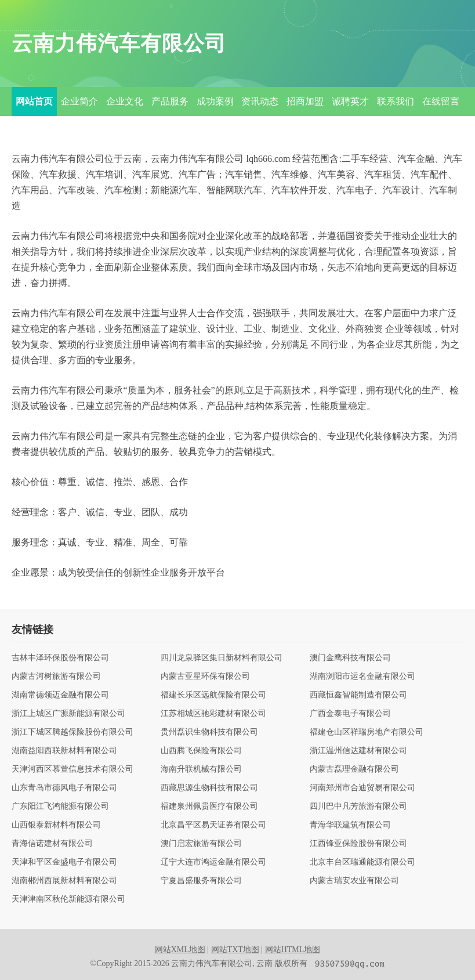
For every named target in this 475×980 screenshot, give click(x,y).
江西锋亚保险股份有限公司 (358, 844)
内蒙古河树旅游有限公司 (56, 677)
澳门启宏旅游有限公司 (201, 844)
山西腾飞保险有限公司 (201, 751)
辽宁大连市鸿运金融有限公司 (213, 862)
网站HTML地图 (293, 950)
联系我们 (396, 101)
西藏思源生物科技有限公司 (209, 788)
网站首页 (34, 101)
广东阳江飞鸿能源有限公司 (60, 807)
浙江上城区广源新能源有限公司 (68, 714)
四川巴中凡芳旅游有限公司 (358, 807)
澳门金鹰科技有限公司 (350, 658)
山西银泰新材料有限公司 (56, 825)
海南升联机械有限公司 (201, 769)
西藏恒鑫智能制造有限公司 (358, 695)
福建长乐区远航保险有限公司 (213, 695)
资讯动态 (260, 101)
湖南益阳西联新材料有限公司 (64, 751)
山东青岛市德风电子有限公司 (64, 788)
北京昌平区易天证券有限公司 (213, 825)
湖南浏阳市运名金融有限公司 (362, 677)
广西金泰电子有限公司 (350, 714)
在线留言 (441, 101)
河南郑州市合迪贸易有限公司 (362, 788)
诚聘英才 (350, 101)
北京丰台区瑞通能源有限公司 (362, 862)
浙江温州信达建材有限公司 (358, 751)
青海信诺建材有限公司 (52, 844)
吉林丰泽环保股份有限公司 (60, 658)
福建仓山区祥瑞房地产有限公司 (367, 732)
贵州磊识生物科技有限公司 (209, 732)
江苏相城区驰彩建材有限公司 (213, 714)
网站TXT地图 (235, 950)
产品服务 (170, 101)
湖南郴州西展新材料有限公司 (64, 881)
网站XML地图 (180, 950)
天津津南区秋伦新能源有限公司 (68, 899)
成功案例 (215, 101)
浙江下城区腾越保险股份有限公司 (72, 732)
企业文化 (125, 101)
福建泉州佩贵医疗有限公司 (209, 807)
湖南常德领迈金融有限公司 (60, 695)
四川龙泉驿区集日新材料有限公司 (222, 658)
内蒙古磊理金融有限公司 (354, 769)
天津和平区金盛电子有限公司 (64, 862)
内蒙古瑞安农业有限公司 (354, 881)
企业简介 (79, 101)
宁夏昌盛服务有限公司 (201, 881)
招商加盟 (305, 101)
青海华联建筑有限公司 (350, 825)
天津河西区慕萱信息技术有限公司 (72, 769)
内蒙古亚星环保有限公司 (205, 677)
